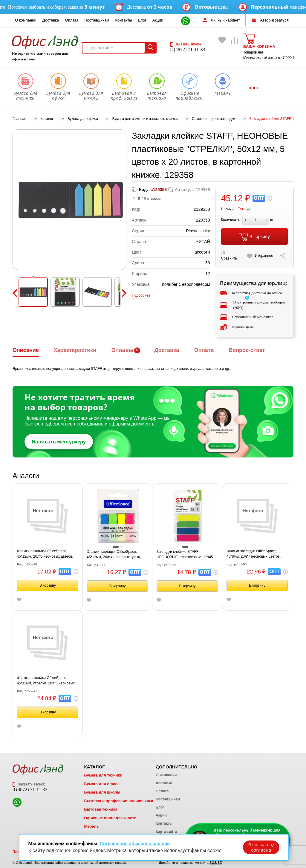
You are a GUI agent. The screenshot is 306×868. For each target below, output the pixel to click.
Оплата (72, 20)
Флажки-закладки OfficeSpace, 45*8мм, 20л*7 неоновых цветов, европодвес (254, 554)
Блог (142, 20)
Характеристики (75, 350)
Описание (26, 350)
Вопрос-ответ (247, 350)
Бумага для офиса (102, 784)
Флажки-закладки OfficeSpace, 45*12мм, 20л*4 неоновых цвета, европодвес (114, 555)
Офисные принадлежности (110, 818)
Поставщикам (97, 20)
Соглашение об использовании (135, 843)
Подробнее (141, 295)
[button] (33, 292)
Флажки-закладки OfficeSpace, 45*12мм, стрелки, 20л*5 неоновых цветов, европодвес (46, 681)
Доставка (51, 20)
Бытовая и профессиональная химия (120, 801)
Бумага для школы (102, 792)
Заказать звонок (186, 44)
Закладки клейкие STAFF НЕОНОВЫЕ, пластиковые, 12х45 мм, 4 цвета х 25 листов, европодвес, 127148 (185, 555)
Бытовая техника (101, 809)
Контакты (123, 20)
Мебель (91, 826)
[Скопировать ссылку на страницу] (283, 256)
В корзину (254, 237)
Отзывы (123, 350)
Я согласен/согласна (261, 847)
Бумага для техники (103, 775)
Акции (158, 20)
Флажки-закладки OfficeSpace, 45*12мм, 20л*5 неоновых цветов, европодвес (45, 554)
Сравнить (229, 255)
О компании (26, 20)
